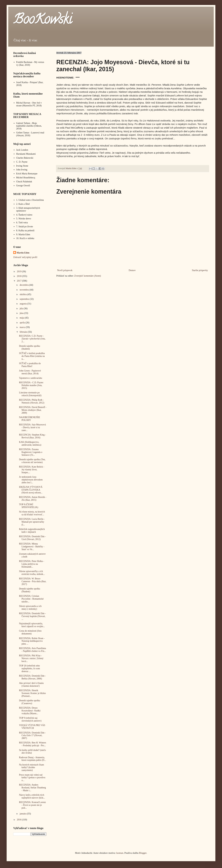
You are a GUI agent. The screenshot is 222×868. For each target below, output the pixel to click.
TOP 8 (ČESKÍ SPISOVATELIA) (29, 506)
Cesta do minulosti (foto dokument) (30, 632)
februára (24, 332)
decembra (24, 285)
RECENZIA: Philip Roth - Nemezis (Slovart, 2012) (32, 401)
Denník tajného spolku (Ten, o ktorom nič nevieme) (32, 461)
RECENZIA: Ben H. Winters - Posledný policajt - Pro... (33, 744)
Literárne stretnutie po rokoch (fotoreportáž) (30, 394)
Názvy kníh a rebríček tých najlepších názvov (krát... (32, 796)
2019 (20, 271)
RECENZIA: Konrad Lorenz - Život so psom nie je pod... (32, 805)
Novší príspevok (65, 270)
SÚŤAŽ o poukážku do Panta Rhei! (30, 365)
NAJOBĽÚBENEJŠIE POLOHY (30, 419)
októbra (23, 294)
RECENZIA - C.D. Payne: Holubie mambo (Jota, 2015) (31, 385)
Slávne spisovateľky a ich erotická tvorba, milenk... (32, 573)
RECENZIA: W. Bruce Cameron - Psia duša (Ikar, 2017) (33, 581)
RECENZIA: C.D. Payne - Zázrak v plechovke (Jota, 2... (32, 339)
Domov (132, 270)
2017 (20, 281)
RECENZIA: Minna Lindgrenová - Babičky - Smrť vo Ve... (32, 547)
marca (23, 327)
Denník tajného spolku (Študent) (30, 590)
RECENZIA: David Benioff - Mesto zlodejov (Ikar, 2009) (33, 410)
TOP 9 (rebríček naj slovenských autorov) (30, 719)
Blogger (143, 853)
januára (23, 814)
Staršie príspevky (200, 270)
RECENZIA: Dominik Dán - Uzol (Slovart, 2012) (32, 538)
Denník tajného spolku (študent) (30, 347)
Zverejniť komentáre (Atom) (88, 276)
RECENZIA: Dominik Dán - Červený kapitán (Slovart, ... (32, 616)
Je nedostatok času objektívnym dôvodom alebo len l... (31, 480)
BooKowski (43, 21)
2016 (20, 820)
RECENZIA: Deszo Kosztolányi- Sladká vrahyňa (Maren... (30, 711)
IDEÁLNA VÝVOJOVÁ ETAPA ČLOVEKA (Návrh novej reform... (31, 490)
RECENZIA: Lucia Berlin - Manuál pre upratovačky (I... (32, 522)
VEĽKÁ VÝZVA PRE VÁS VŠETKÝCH (32, 727)
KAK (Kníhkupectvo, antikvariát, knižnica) (30, 443)
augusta (23, 304)
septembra (25, 299)
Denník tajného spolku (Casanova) (30, 702)
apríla (22, 323)
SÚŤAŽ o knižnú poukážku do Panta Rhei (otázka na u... (32, 356)
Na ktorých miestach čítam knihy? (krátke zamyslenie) (31, 768)
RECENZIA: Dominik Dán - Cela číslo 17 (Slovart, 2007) (32, 736)
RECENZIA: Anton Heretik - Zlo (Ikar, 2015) (33, 499)
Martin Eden (23, 253)
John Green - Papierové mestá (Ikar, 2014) (30, 372)
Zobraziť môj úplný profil (25, 257)
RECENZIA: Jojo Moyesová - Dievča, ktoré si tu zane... (32, 427)
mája (22, 318)
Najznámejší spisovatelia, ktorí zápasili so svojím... (32, 625)
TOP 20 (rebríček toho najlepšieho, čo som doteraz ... (29, 669)
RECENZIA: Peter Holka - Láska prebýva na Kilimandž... (32, 564)
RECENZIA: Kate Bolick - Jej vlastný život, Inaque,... (32, 470)
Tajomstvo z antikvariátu (31, 378)
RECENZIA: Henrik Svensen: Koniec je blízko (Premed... (32, 693)
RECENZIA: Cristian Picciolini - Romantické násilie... (31, 599)
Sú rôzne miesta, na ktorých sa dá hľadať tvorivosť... (32, 513)
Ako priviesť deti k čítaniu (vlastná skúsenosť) (31, 685)
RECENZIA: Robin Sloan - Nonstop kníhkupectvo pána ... (32, 641)
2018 (20, 276)
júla (22, 308)
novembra (24, 290)
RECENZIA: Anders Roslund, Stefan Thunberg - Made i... (32, 788)
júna (22, 313)
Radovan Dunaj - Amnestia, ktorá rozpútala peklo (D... (33, 759)
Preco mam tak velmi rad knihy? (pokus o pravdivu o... (32, 778)
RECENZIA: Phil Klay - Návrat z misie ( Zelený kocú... (31, 658)
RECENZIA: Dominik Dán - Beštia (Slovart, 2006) (32, 677)
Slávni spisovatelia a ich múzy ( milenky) (30, 608)
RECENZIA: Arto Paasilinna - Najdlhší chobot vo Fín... (33, 650)
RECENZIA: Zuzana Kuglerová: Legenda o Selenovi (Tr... (31, 452)
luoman (120, 853)
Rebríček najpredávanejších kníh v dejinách (32, 531)
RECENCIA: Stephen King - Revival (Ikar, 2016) (32, 436)
